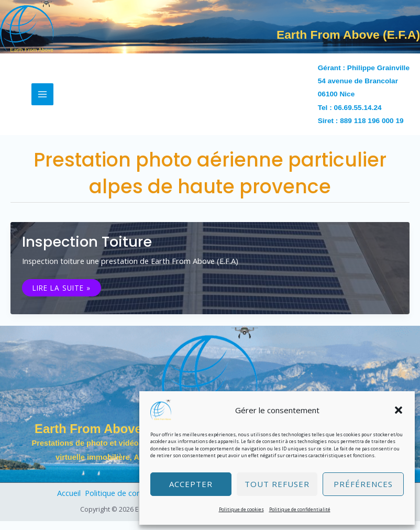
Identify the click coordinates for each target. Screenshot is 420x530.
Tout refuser (277, 484)
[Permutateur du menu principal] (42, 103)
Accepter (191, 484)
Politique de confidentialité (300, 509)
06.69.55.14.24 (358, 117)
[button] (399, 410)
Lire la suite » (61, 296)
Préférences (363, 484)
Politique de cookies (241, 509)
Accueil (66, 502)
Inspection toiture (87, 251)
